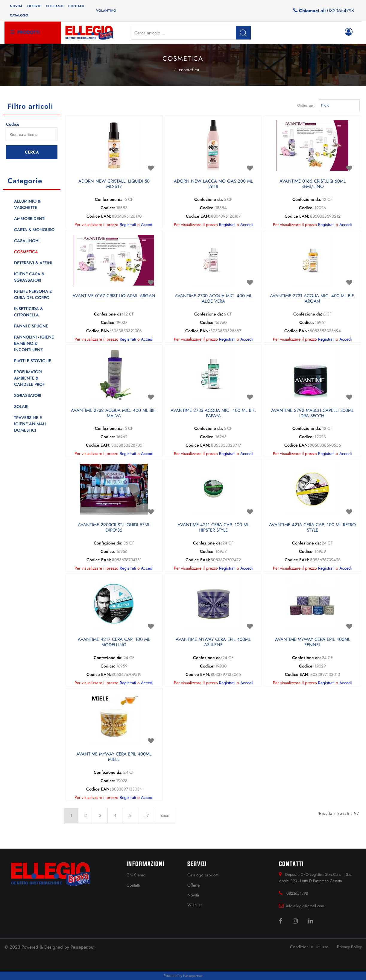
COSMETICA (189, 70)
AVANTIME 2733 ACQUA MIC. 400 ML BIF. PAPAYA (213, 413)
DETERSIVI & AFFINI (33, 263)
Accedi (147, 224)
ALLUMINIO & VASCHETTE (27, 204)
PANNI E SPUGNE (31, 326)
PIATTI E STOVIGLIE (33, 361)
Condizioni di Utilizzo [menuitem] (309, 947)
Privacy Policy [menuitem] (349, 947)
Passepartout (83, 947)
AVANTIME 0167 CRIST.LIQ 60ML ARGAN (114, 296)
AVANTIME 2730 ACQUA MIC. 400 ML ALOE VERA (213, 299)
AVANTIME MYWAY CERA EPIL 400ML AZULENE (213, 642)
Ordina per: (306, 105)
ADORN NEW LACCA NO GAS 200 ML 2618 (213, 184)
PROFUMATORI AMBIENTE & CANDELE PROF (29, 378)
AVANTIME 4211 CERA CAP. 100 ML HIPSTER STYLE (213, 528)
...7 (146, 815)
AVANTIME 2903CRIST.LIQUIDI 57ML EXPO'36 (114, 528)
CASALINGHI (27, 241)
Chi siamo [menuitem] (55, 6)
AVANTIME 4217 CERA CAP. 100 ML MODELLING (114, 642)
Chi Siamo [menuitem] (136, 875)
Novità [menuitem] (16, 6)
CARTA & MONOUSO (34, 230)
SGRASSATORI (28, 395)
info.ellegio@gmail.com (305, 906)
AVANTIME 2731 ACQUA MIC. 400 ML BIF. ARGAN (313, 299)
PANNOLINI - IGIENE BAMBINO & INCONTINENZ (34, 343)
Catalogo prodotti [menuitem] (203, 875)
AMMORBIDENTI (30, 219)
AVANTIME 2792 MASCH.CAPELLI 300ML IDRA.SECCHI (312, 413)
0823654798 (341, 11)
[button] (243, 33)
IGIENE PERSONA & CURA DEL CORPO (33, 294)
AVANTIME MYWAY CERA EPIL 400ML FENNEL (313, 642)
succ (165, 815)
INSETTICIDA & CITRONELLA (29, 312)
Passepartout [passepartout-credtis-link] (193, 976)
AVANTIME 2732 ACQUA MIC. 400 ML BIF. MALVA (114, 413)
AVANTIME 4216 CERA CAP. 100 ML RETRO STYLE (312, 528)
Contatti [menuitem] (76, 6)
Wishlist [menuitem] (194, 905)
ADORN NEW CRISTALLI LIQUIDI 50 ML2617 (114, 184)
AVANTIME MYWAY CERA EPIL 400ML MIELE (114, 757)
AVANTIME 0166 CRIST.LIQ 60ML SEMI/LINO (313, 184)
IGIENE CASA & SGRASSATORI (29, 277)
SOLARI (21, 406)
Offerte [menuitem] (34, 6)
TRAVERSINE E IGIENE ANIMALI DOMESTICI (30, 424)
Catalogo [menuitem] (19, 15)
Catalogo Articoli (167, 69)
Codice (13, 124)
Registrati (128, 224)
